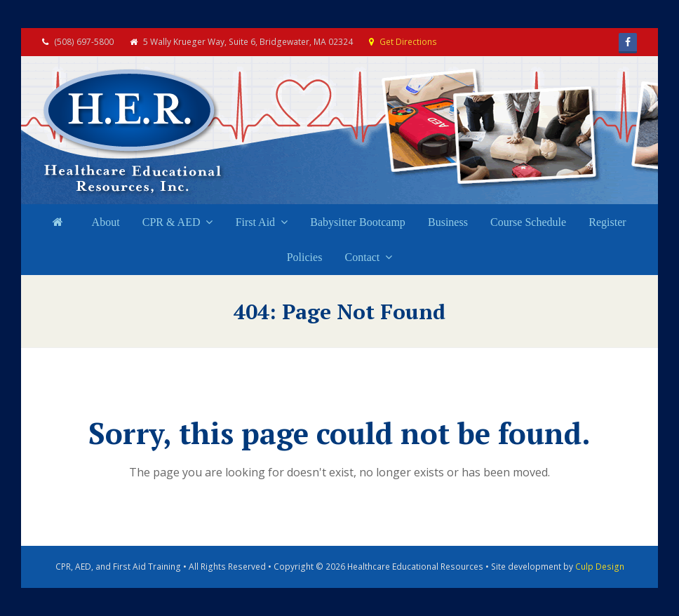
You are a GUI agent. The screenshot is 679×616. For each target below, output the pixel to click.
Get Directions (408, 42)
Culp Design (600, 567)
